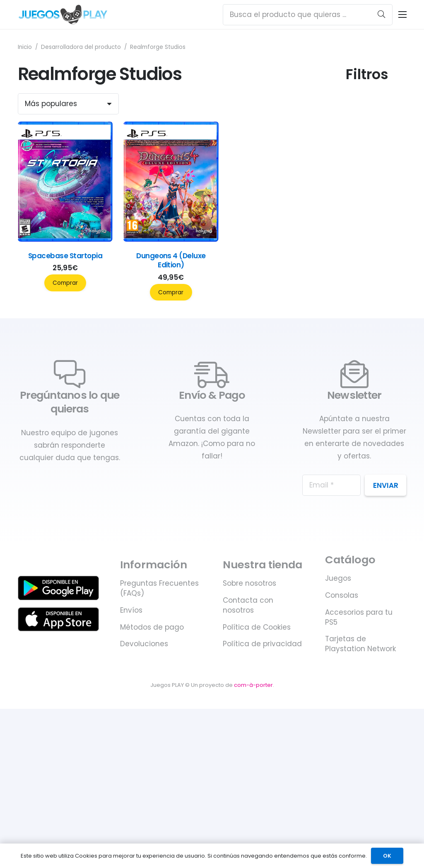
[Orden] (69, 104)
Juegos (338, 783)
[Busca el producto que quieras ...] (308, 15)
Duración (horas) (362, 354)
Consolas (342, 800)
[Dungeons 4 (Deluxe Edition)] (171, 239)
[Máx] (392, 110)
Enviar (386, 690)
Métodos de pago (152, 832)
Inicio (25, 47)
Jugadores (366, 195)
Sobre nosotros (249, 788)
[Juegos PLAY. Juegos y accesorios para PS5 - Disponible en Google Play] (59, 793)
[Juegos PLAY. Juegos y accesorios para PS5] (63, 15)
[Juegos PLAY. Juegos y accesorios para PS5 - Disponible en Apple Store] (59, 824)
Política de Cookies (257, 832)
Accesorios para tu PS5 (359, 822)
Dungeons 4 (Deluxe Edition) (171, 260)
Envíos (131, 815)
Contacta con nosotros (248, 810)
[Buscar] (381, 15)
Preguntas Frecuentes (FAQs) (159, 793)
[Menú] (402, 15)
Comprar (65, 283)
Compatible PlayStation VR (372, 415)
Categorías (367, 137)
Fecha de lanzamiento (369, 475)
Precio (357, 90)
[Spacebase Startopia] (65, 239)
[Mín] (360, 110)
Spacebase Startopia (65, 256)
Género (359, 301)
